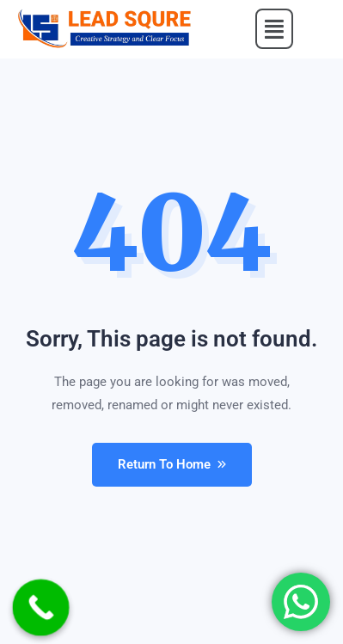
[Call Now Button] (41, 608)
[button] (274, 29)
